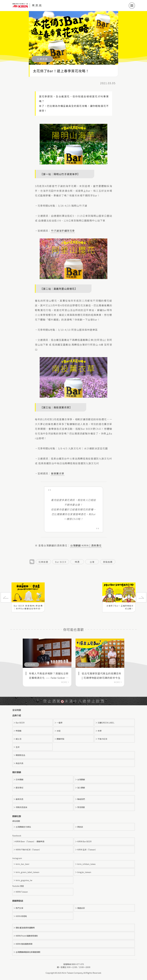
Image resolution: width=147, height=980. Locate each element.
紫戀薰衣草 (58, 473)
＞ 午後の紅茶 (101, 739)
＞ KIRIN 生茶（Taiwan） (86, 850)
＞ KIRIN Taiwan (21, 892)
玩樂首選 (43, 562)
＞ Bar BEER (19, 723)
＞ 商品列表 (18, 763)
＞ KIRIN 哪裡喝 (20, 916)
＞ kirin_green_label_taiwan (26, 872)
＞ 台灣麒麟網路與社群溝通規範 (27, 952)
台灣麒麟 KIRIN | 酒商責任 (86, 545)
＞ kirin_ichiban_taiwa (85, 864)
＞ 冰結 (57, 731)
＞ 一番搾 (58, 723)
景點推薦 (108, 562)
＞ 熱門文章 (18, 908)
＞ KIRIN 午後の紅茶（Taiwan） (27, 850)
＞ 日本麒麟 (18, 779)
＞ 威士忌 (17, 739)
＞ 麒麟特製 (59, 739)
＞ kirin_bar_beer (21, 864)
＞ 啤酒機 (17, 731)
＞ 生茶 (16, 747)
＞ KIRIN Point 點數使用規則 (26, 936)
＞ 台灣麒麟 (80, 779)
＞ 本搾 (98, 731)
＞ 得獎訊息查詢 (20, 807)
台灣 (92, 562)
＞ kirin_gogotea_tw (23, 880)
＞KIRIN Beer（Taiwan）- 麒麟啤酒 (29, 841)
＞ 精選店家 (80, 908)
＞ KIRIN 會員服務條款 (23, 944)
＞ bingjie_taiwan (83, 872)
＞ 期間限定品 (19, 755)
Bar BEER (61, 562)
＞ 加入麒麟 (80, 788)
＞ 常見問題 (80, 807)
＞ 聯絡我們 (80, 799)
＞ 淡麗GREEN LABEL (105, 723)
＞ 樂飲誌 (79, 827)
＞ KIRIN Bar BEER (83, 841)
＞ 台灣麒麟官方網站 (22, 827)
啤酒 (77, 562)
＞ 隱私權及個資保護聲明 (24, 928)
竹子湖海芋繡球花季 (63, 231)
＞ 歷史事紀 (18, 788)
